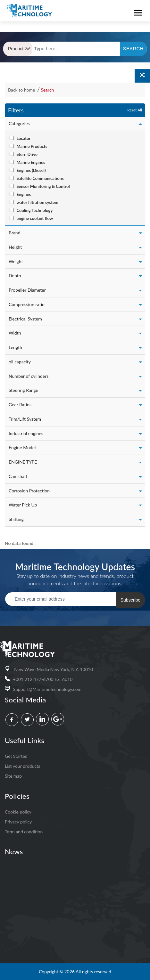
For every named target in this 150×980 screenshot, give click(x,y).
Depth (15, 275)
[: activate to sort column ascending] (5, 534)
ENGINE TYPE (23, 462)
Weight (16, 261)
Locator (23, 138)
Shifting (16, 519)
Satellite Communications (40, 178)
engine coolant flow (35, 218)
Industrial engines (26, 433)
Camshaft (18, 476)
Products (19, 49)
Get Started (16, 756)
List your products (22, 766)
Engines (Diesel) (31, 170)
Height (15, 247)
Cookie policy (18, 812)
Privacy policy (18, 822)
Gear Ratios (20, 405)
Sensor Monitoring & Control (43, 186)
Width (15, 333)
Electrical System (25, 319)
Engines (24, 194)
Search (47, 90)
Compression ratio (27, 304)
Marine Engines (31, 162)
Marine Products (32, 146)
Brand (15, 233)
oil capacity (20, 362)
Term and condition (24, 832)
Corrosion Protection (29, 491)
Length (15, 347)
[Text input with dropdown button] (76, 49)
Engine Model (22, 447)
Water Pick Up (23, 505)
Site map (13, 776)
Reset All (135, 110)
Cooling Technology (34, 210)
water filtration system (37, 202)
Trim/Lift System (25, 419)
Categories (19, 123)
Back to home (22, 90)
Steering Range (23, 390)
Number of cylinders (29, 376)
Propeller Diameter (27, 290)
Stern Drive (27, 154)
